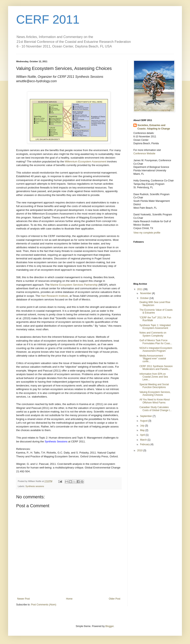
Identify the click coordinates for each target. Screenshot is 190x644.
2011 (140, 289)
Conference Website (144, 154)
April (143, 435)
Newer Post (23, 599)
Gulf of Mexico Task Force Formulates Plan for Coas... (156, 342)
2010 (140, 450)
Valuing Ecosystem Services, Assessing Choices (155, 394)
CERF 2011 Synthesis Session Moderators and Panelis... (156, 368)
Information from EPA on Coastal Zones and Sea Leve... (154, 377)
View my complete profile (147, 233)
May (143, 430)
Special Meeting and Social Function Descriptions (154, 386)
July (143, 426)
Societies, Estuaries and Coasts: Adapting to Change (154, 127)
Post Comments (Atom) (44, 605)
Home (69, 599)
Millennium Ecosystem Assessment (85, 162)
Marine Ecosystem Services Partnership (74, 285)
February (145, 444)
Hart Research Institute (54, 296)
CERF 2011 (48, 19)
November (146, 293)
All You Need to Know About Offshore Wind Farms (155, 401)
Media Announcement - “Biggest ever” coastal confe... (153, 359)
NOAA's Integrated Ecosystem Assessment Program (156, 349)
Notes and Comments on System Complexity (153, 334)
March (144, 440)
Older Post (115, 599)
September (146, 416)
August (144, 421)
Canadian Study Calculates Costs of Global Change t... (156, 409)
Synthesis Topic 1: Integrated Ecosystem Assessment (155, 327)
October (145, 298)
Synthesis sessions (35, 486)
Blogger (109, 626)
